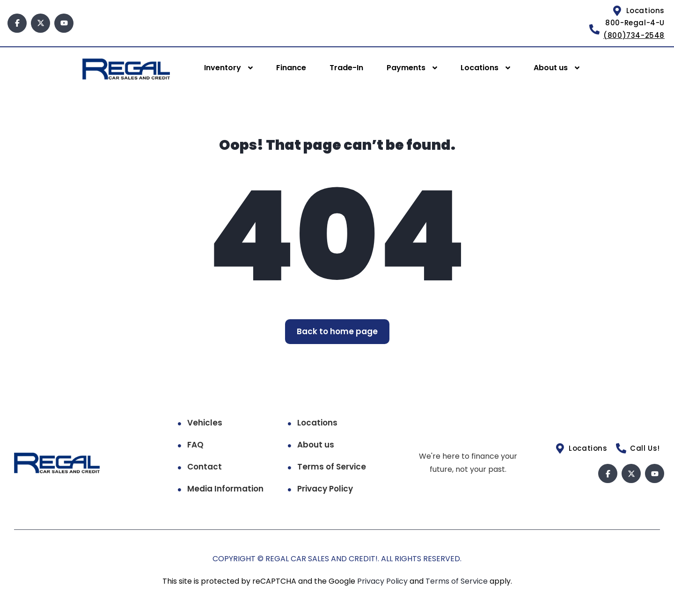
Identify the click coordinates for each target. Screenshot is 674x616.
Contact (205, 467)
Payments (406, 68)
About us (551, 68)
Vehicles (205, 423)
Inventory (223, 68)
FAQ (195, 445)
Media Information (225, 489)
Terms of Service (332, 467)
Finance (291, 68)
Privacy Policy (325, 489)
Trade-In (346, 68)
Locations (480, 68)
